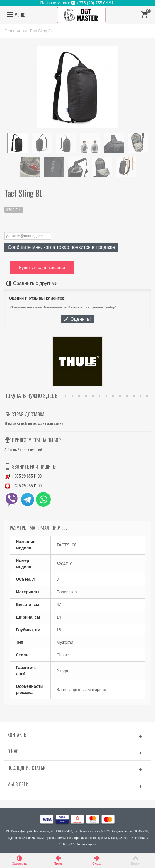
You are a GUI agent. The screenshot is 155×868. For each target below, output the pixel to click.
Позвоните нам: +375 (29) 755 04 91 (78, 3)
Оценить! (77, 319)
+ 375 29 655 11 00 (23, 476)
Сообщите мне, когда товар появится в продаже (61, 247)
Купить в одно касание (42, 267)
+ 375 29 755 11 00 (23, 485)
